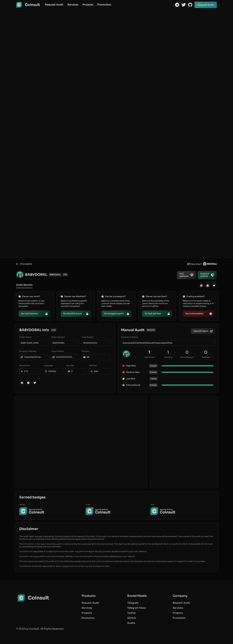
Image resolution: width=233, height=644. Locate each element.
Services (73, 5)
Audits (131, 623)
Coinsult (32, 5)
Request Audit (54, 5)
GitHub (132, 618)
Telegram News (137, 608)
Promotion (104, 5)
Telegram (133, 603)
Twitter (132, 613)
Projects (88, 5)
